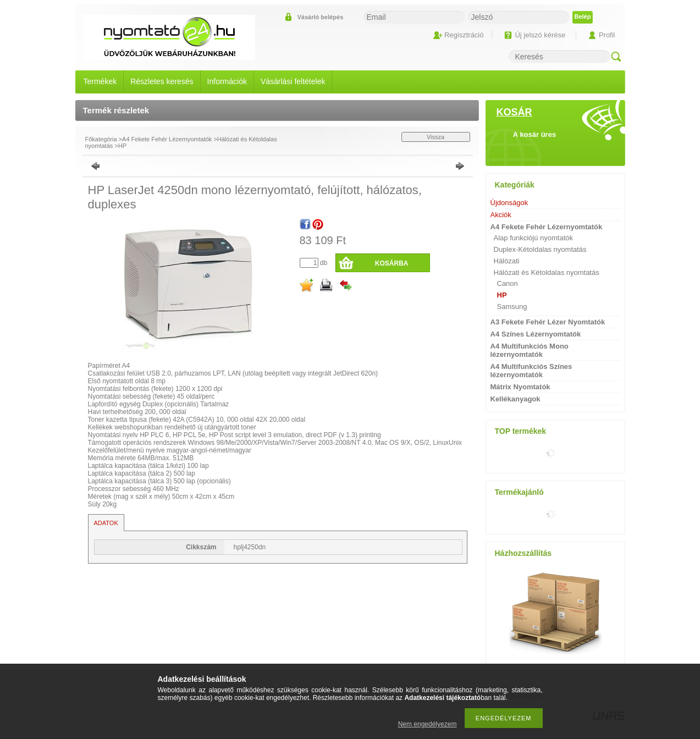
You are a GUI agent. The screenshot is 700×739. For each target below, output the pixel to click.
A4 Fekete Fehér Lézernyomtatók (167, 139)
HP (122, 146)
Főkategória (101, 139)
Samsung (512, 307)
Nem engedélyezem (428, 724)
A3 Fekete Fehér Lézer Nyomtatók (548, 322)
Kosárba (392, 263)
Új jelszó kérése (540, 35)
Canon (508, 283)
